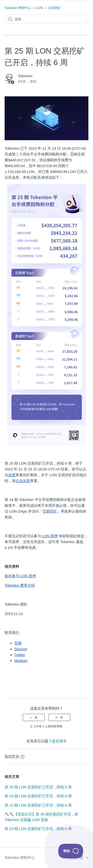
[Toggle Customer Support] (71, 851)
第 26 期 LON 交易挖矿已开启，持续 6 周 (38, 787)
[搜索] (46, 19)
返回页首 (14, 757)
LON (40, 8)
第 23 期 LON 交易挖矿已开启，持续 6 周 (38, 829)
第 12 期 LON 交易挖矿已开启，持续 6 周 (38, 805)
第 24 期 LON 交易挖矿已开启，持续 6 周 (38, 796)
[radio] (34, 717)
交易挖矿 (55, 8)
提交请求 (59, 741)
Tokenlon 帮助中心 (18, 8)
